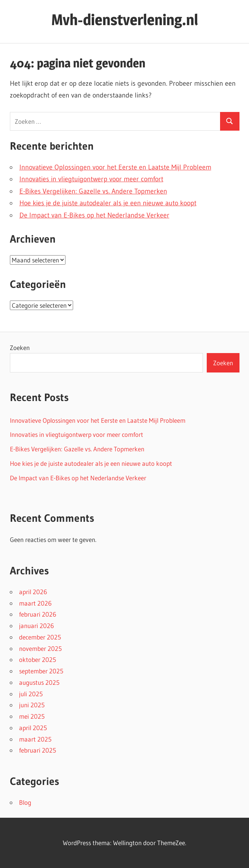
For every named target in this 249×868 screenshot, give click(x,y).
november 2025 (40, 648)
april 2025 (33, 728)
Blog (25, 802)
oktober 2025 (38, 659)
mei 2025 (32, 716)
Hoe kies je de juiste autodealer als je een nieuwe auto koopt (108, 203)
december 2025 (40, 637)
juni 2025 (32, 705)
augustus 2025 (39, 682)
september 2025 (41, 671)
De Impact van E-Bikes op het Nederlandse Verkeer (94, 215)
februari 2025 (38, 750)
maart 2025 (35, 739)
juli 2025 (31, 694)
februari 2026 (38, 614)
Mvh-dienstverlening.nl (125, 20)
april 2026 (33, 592)
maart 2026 (35, 603)
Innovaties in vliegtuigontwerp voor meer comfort (91, 179)
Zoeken (20, 348)
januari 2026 (37, 626)
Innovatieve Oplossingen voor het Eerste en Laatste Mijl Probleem (115, 167)
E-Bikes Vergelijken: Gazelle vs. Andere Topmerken (93, 191)
